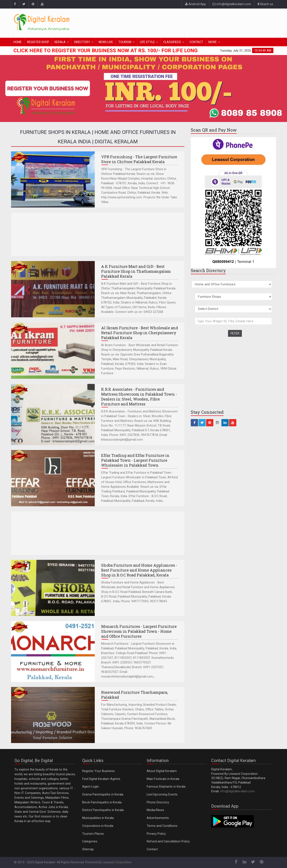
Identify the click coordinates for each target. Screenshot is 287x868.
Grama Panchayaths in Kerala (103, 795)
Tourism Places (93, 834)
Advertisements (158, 818)
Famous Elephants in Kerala (166, 787)
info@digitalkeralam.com (232, 4)
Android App (195, 4)
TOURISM (125, 42)
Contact (152, 849)
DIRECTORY (82, 42)
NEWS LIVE (106, 42)
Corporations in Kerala (98, 826)
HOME (18, 42)
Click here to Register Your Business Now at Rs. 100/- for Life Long (105, 51)
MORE (213, 42)
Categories (90, 841)
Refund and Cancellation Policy (168, 841)
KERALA (60, 42)
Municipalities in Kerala (98, 818)
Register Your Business (98, 771)
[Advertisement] (196, 22)
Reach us (265, 4)
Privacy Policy (156, 834)
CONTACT (196, 42)
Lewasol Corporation (117, 862)
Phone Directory (158, 802)
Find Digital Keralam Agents (101, 779)
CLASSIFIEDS (172, 42)
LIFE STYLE (147, 42)
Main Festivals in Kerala (163, 779)
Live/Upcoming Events (162, 795)
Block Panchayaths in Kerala (102, 802)
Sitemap (88, 849)
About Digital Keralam (162, 771)
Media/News (155, 810)
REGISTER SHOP (38, 42)
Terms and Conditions (162, 826)
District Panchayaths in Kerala (103, 810)
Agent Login (90, 787)
